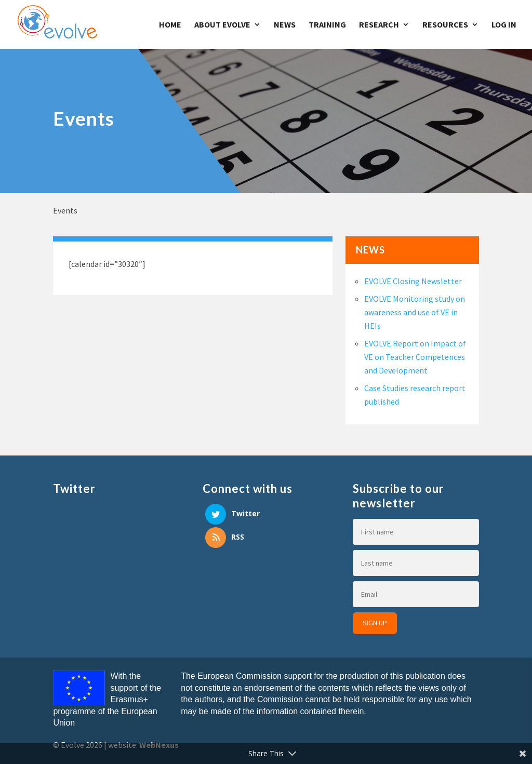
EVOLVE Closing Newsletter (413, 281)
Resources (445, 25)
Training (327, 25)
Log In (504, 25)
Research (379, 25)
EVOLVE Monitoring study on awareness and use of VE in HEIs (415, 312)
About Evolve (222, 25)
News (285, 25)
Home (170, 25)
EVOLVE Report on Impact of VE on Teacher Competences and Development (415, 357)
